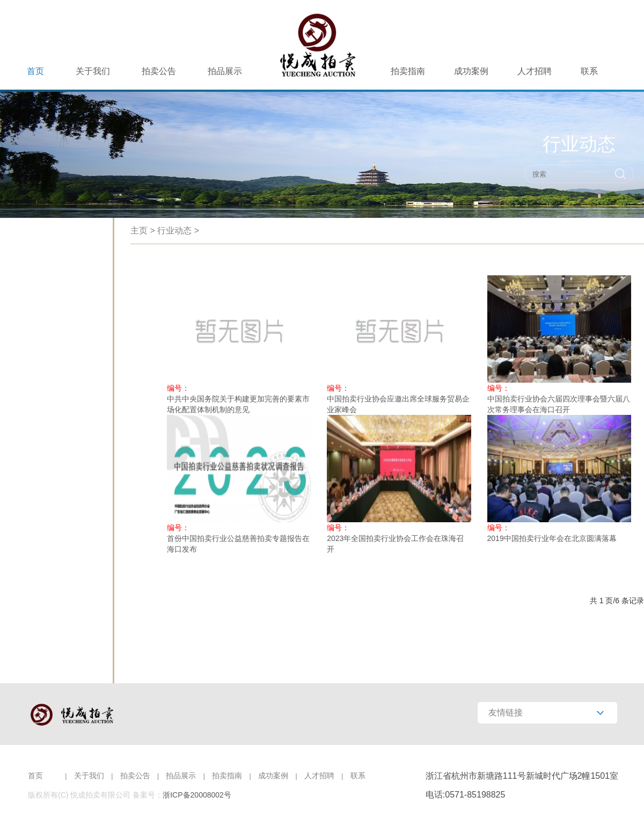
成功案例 (471, 71)
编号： (178, 388)
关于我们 (93, 71)
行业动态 (174, 231)
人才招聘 (535, 71)
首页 (35, 71)
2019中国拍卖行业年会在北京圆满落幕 (552, 538)
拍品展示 (225, 71)
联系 (589, 71)
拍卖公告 (159, 71)
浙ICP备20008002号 (197, 795)
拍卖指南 (408, 71)
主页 (139, 231)
